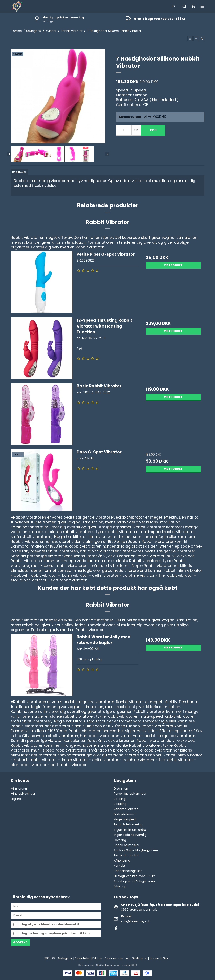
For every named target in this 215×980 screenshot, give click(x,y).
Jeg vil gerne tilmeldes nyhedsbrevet (50, 924)
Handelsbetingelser (128, 871)
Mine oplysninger (23, 794)
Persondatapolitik (126, 855)
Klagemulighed (125, 819)
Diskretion (121, 788)
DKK (173, 6)
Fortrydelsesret (125, 814)
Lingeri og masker (127, 845)
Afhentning (122, 861)
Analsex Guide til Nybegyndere (136, 850)
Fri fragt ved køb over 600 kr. (135, 876)
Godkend (20, 942)
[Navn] (56, 906)
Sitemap (120, 886)
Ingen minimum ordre (130, 830)
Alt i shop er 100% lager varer (134, 881)
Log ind (16, 799)
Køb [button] (153, 130)
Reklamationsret (126, 809)
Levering (120, 840)
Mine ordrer (19, 788)
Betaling (120, 799)
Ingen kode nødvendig (130, 835)
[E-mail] (56, 915)
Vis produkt (173, 265)
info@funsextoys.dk (136, 921)
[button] (190, 39)
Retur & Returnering (128, 824)
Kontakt (119, 866)
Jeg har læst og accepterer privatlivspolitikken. (56, 933)
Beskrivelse (19, 172)
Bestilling (120, 804)
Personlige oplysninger (130, 794)
